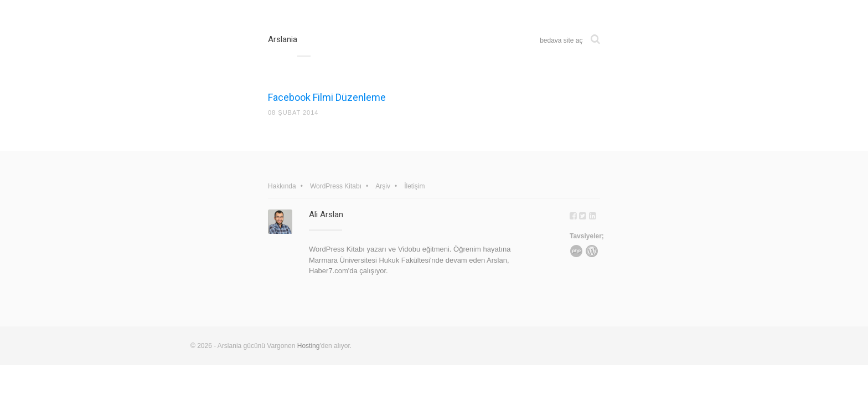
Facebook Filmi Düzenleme (327, 97)
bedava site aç (561, 40)
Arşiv (383, 186)
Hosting (309, 346)
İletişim (414, 186)
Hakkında (282, 186)
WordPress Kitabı (336, 186)
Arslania (283, 39)
